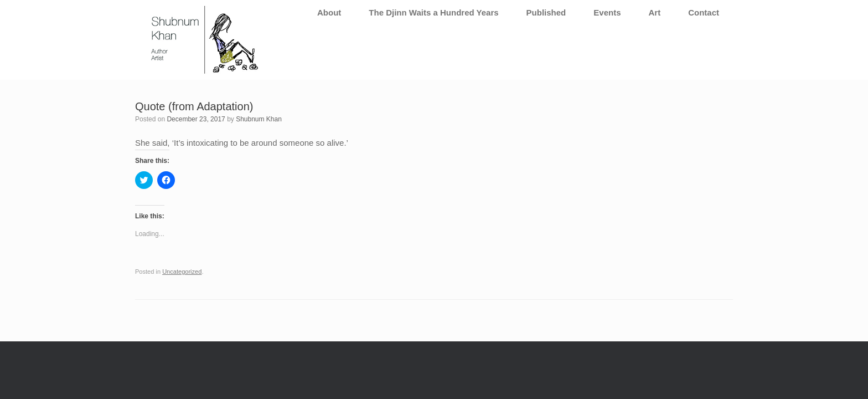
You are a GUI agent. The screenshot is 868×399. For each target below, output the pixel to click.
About (329, 12)
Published (546, 12)
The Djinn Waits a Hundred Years (433, 12)
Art (654, 12)
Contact (704, 12)
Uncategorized (182, 272)
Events (607, 12)
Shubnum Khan (259, 119)
